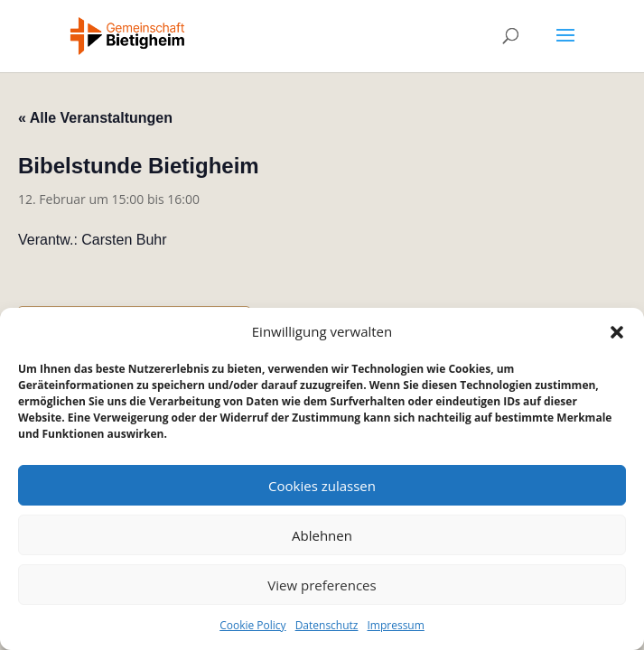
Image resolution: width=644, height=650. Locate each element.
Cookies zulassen (322, 486)
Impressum (395, 625)
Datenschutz (327, 625)
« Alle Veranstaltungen (95, 118)
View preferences (322, 585)
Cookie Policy (252, 625)
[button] (617, 332)
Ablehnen (322, 535)
